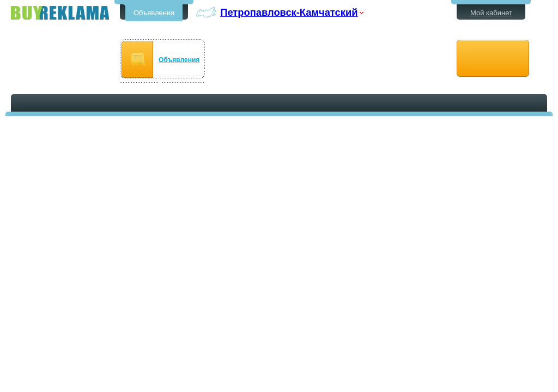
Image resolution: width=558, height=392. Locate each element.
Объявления (154, 13)
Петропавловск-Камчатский (289, 12)
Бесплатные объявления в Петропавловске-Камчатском (60, 13)
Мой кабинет (491, 13)
